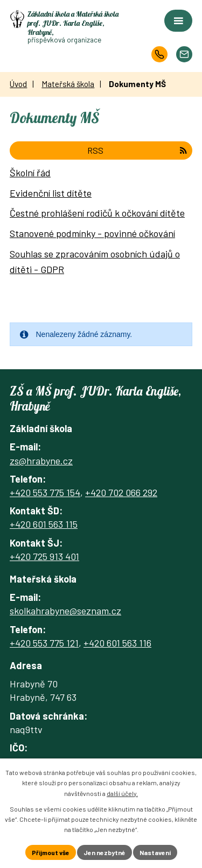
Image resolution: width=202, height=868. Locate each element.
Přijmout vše (51, 852)
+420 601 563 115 (44, 524)
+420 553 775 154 (45, 492)
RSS (137, 150)
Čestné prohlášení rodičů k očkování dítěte (97, 213)
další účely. (122, 793)
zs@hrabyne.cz (41, 461)
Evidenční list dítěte (51, 193)
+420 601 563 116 (117, 643)
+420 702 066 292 (121, 492)
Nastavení (155, 852)
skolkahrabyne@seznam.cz (65, 611)
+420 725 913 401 (44, 556)
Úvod (18, 84)
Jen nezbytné (105, 852)
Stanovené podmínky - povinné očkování (92, 233)
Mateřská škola (68, 84)
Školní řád (30, 173)
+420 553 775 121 (44, 643)
